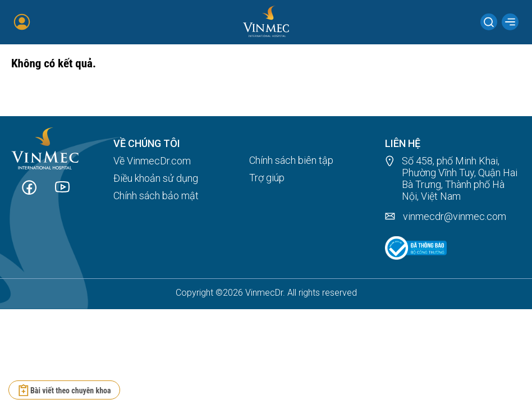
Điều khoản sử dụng (156, 178)
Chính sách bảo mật (156, 196)
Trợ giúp (267, 178)
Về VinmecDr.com (152, 161)
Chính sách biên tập (291, 160)
